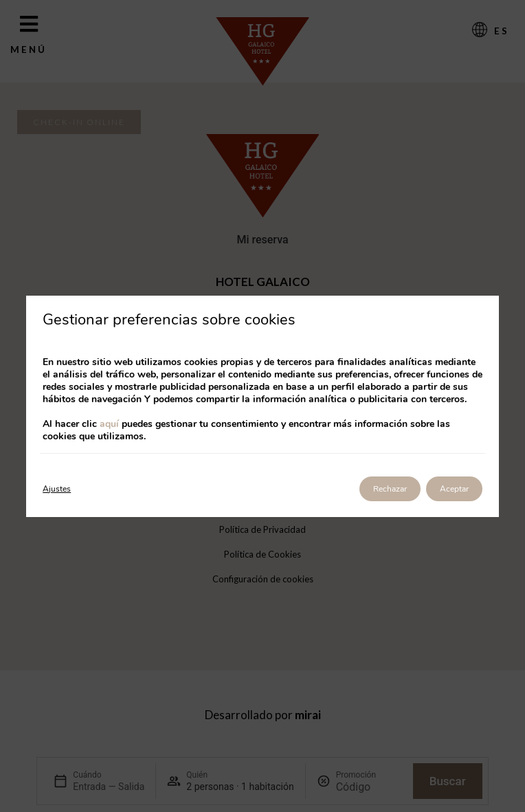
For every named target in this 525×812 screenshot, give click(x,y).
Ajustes (57, 489)
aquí (109, 424)
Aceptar (454, 489)
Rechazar (390, 489)
